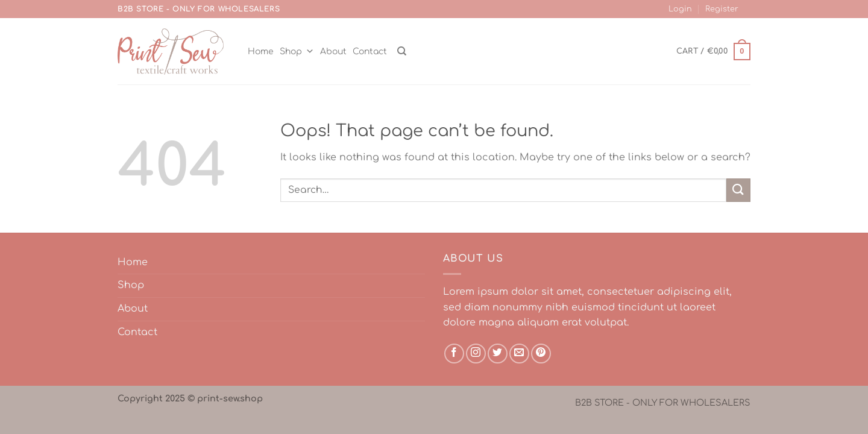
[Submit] (738, 190)
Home (261, 52)
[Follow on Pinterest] (541, 354)
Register (722, 9)
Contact (370, 52)
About (333, 52)
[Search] (402, 51)
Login (680, 9)
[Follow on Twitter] (498, 354)
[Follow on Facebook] (454, 354)
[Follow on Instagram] (476, 354)
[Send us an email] (519, 354)
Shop (297, 52)
